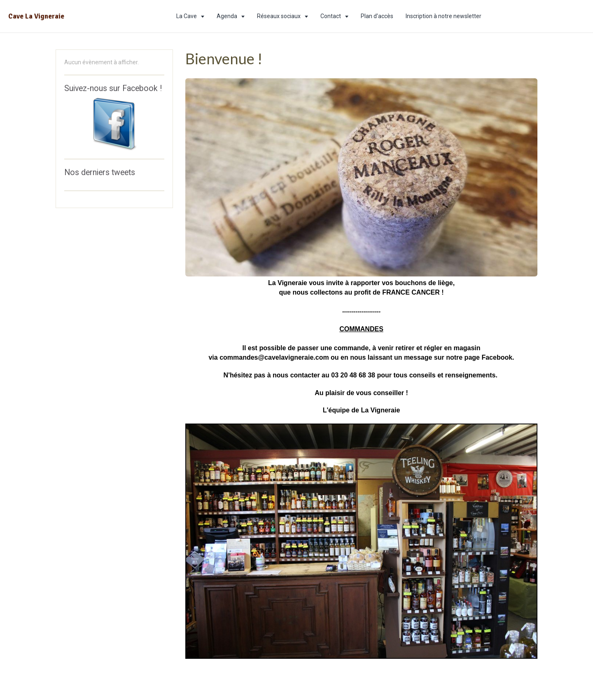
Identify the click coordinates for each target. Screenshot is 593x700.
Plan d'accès (377, 16)
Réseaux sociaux (279, 16)
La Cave (187, 16)
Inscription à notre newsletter (444, 16)
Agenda (228, 16)
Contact (331, 16)
